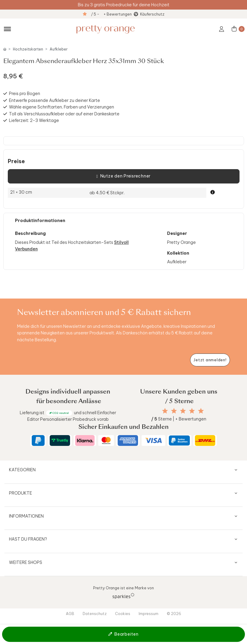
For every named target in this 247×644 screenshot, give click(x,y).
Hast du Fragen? (28, 539)
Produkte (21, 493)
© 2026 (174, 614)
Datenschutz (95, 614)
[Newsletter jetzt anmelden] (210, 360)
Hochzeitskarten (28, 49)
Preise (16, 161)
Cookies (123, 614)
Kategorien (22, 470)
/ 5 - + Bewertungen (111, 14)
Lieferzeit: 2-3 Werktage (34, 120)
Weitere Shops (26, 562)
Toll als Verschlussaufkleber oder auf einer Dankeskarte (64, 114)
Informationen (26, 516)
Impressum (148, 614)
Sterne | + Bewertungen (179, 419)
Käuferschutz (152, 14)
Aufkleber (59, 49)
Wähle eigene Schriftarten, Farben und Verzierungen (62, 107)
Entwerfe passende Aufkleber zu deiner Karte (54, 100)
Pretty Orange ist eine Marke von (123, 592)
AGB (70, 614)
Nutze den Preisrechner (123, 176)
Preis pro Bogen (25, 94)
